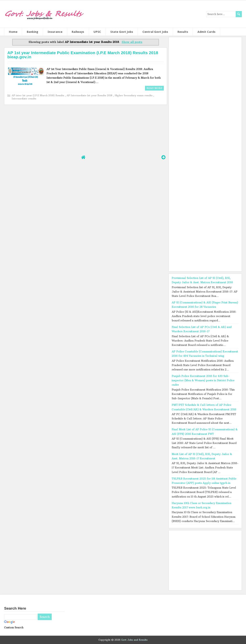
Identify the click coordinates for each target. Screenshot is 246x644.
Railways (78, 32)
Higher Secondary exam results (134, 95)
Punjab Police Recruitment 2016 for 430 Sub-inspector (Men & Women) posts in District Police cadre (203, 380)
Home (13, 32)
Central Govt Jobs (155, 32)
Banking (32, 32)
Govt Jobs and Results (134, 640)
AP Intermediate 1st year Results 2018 (90, 95)
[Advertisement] (85, 129)
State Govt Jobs (122, 32)
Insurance (55, 32)
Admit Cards (206, 32)
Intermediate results (24, 99)
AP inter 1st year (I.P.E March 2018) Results (38, 95)
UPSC (97, 32)
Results (183, 32)
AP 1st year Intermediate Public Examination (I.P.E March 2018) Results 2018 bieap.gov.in (83, 55)
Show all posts (132, 42)
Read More (154, 88)
